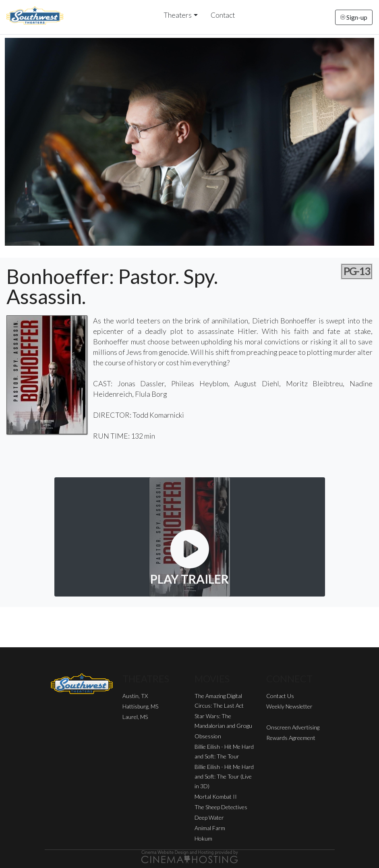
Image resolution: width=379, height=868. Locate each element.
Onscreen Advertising (293, 727)
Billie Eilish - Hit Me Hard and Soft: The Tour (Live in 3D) (224, 776)
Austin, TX (135, 696)
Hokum (203, 838)
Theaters (178, 15)
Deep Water (209, 817)
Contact (223, 15)
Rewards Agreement (291, 738)
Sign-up (354, 17)
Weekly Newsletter (289, 706)
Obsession (208, 736)
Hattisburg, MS (140, 706)
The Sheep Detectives (221, 807)
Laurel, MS (135, 717)
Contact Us (280, 696)
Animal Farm (210, 828)
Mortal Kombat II (216, 797)
